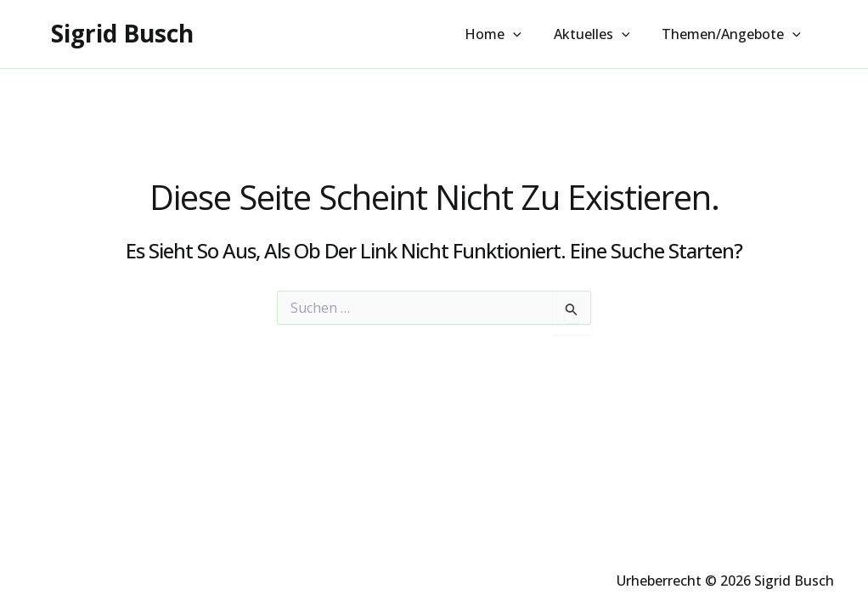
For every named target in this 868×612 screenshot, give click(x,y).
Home (506, 35)
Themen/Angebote (734, 35)
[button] (526, 35)
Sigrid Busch (122, 33)
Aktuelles (600, 35)
